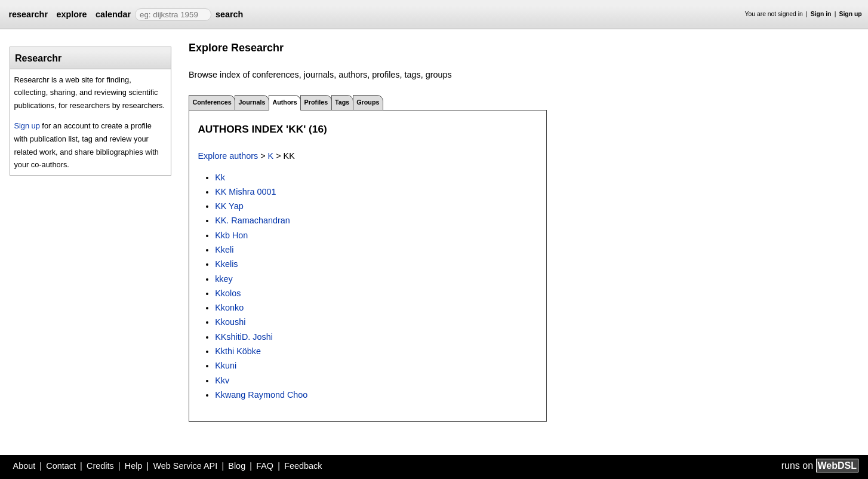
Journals (252, 102)
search (229, 14)
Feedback (303, 466)
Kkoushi (230, 322)
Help (134, 466)
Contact (61, 466)
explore (71, 14)
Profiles (316, 102)
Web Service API (185, 466)
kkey (224, 279)
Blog (237, 466)
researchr (28, 14)
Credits (100, 466)
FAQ (265, 466)
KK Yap (229, 206)
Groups (368, 102)
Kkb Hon (231, 235)
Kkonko (229, 308)
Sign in (821, 14)
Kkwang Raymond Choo (261, 395)
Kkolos (228, 293)
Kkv (222, 380)
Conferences (212, 102)
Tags (342, 102)
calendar (113, 14)
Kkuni (226, 366)
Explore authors (228, 156)
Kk (220, 177)
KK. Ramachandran (253, 220)
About (24, 466)
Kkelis (226, 264)
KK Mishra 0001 (245, 192)
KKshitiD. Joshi (244, 337)
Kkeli (224, 250)
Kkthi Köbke (238, 351)
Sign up (851, 14)
